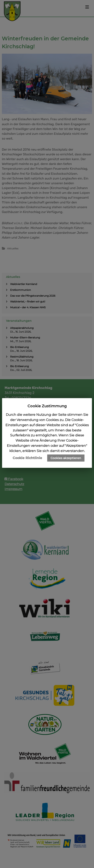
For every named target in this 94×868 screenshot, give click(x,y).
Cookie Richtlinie (27, 458)
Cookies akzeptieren (66, 458)
